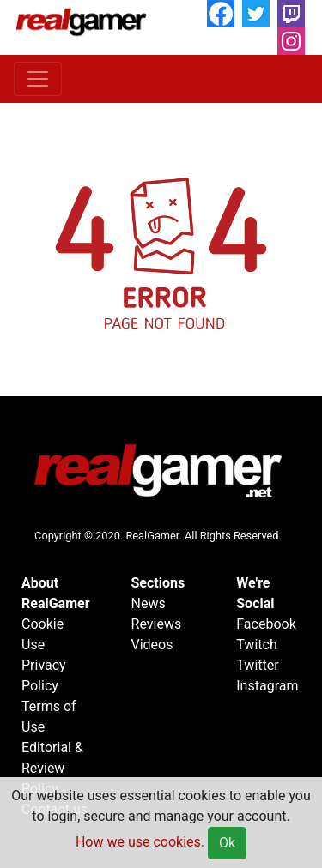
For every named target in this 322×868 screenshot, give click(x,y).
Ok (227, 843)
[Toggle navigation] (38, 79)
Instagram (267, 686)
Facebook (266, 624)
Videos (152, 645)
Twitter (257, 665)
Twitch (256, 645)
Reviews (157, 624)
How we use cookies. (140, 842)
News (149, 603)
